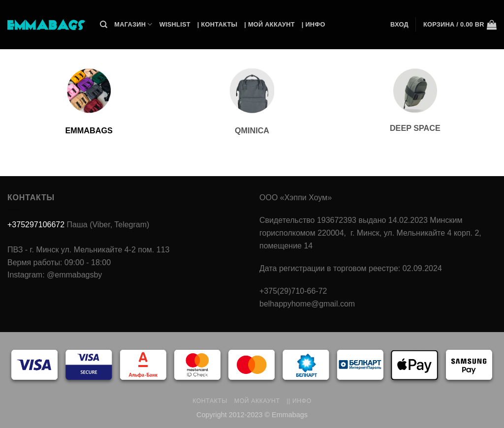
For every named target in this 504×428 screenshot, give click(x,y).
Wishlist (175, 24)
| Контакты (217, 24)
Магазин (133, 24)
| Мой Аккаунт (269, 24)
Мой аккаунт (257, 401)
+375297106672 (36, 225)
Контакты (210, 401)
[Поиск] (104, 25)
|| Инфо (299, 401)
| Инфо (314, 24)
